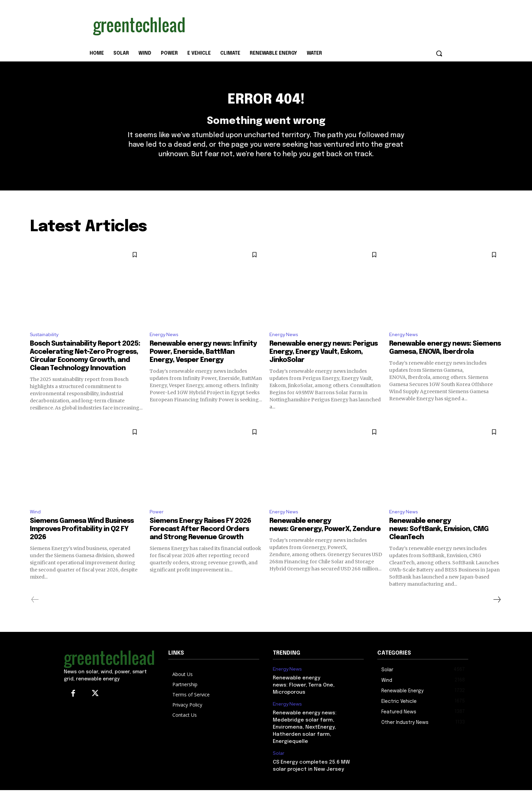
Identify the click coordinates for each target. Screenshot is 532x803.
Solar (279, 766)
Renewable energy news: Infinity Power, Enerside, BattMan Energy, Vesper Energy (203, 364)
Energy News (165, 346)
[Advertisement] (317, 25)
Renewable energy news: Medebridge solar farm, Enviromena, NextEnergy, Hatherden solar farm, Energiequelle (305, 741)
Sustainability (47, 346)
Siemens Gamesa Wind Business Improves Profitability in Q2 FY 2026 (82, 542)
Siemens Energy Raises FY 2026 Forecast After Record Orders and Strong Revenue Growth (200, 542)
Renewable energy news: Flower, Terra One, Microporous (304, 698)
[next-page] (497, 613)
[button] (439, 53)
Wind (36, 524)
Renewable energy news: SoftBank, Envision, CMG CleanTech (439, 542)
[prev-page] (35, 613)
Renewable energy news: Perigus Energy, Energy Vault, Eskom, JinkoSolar (324, 364)
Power (157, 524)
